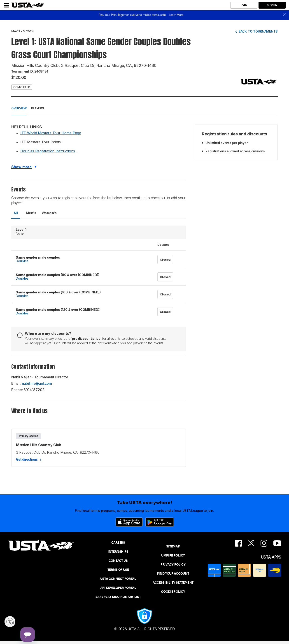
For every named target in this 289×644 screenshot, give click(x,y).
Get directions (27, 459)
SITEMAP (173, 546)
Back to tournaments (258, 31)
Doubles (22, 261)
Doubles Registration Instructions (48, 151)
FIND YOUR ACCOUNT (173, 573)
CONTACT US (118, 561)
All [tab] (16, 213)
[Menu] (6, 5)
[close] (284, 15)
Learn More (176, 15)
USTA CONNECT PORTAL (118, 579)
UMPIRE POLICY (173, 555)
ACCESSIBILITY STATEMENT (173, 583)
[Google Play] (160, 522)
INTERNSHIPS (118, 552)
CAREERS (118, 543)
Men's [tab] (31, 213)
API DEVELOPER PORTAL (118, 588)
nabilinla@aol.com (37, 383)
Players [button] (38, 108)
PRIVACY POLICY (173, 564)
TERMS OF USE (118, 570)
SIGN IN (272, 5)
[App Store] (129, 522)
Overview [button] (19, 108)
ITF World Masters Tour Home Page (51, 133)
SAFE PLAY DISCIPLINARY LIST (118, 597)
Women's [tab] (49, 213)
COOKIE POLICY (173, 592)
